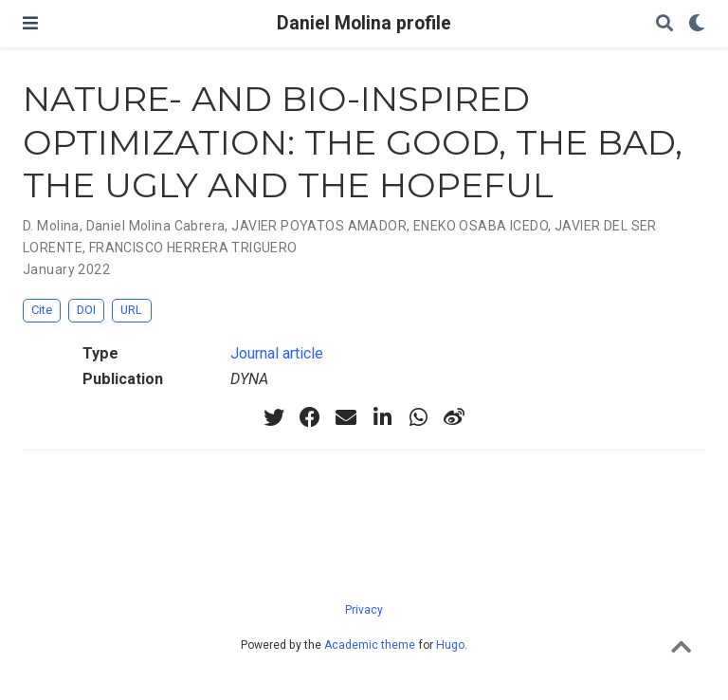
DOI (86, 310)
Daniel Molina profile (364, 23)
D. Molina (51, 226)
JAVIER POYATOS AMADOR (319, 226)
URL (131, 310)
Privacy (364, 610)
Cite (42, 310)
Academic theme (370, 645)
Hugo (450, 645)
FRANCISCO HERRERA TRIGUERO (193, 248)
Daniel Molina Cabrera (156, 226)
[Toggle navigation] (30, 23)
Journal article (277, 353)
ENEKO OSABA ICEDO (481, 226)
